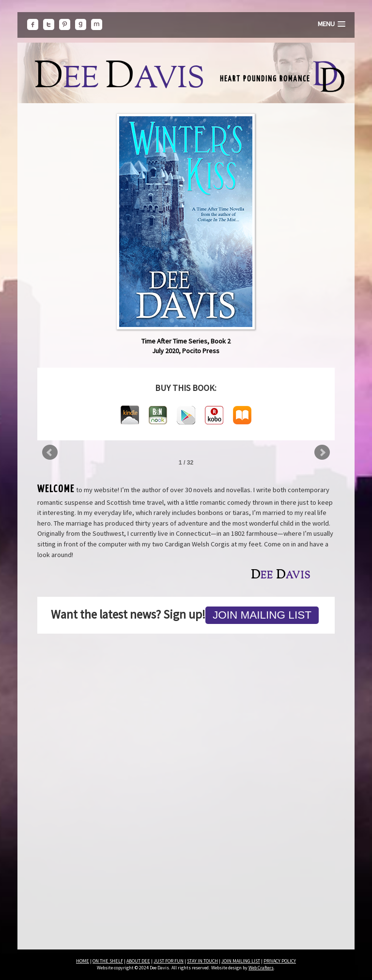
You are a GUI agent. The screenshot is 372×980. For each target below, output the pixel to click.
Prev (50, 452)
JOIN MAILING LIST (241, 961)
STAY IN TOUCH (202, 961)
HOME (83, 961)
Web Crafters (261, 968)
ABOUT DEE (138, 961)
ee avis (119, 80)
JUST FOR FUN (169, 961)
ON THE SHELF (108, 961)
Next (322, 452)
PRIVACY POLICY (280, 961)
